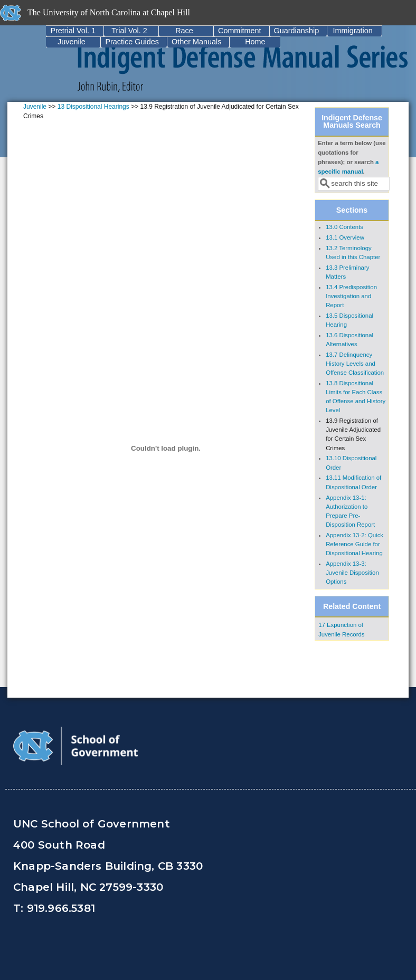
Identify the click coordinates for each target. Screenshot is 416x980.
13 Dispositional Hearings (93, 107)
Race (184, 31)
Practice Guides (132, 42)
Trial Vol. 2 (129, 31)
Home (255, 42)
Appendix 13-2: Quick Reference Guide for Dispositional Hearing (354, 544)
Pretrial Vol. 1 (73, 31)
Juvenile (72, 42)
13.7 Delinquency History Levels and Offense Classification (355, 364)
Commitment (240, 31)
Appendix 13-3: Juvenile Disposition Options (352, 573)
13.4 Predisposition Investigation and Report (351, 296)
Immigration (353, 31)
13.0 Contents (344, 227)
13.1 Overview (345, 237)
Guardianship (297, 31)
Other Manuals (196, 42)
